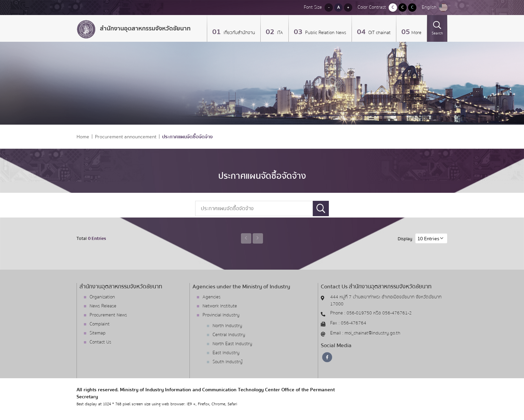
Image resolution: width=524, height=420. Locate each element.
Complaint (100, 324)
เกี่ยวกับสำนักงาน (239, 33)
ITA (279, 33)
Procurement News (108, 315)
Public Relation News (325, 33)
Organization (102, 297)
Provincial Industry (221, 315)
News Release (103, 306)
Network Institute (220, 306)
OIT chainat (379, 33)
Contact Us (100, 342)
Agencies (212, 297)
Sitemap (98, 333)
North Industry (227, 326)
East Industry (226, 353)
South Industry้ (228, 362)
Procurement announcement (126, 137)
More (416, 33)
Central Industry (229, 335)
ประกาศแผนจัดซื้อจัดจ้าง (187, 137)
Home (83, 137)
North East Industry (232, 344)
